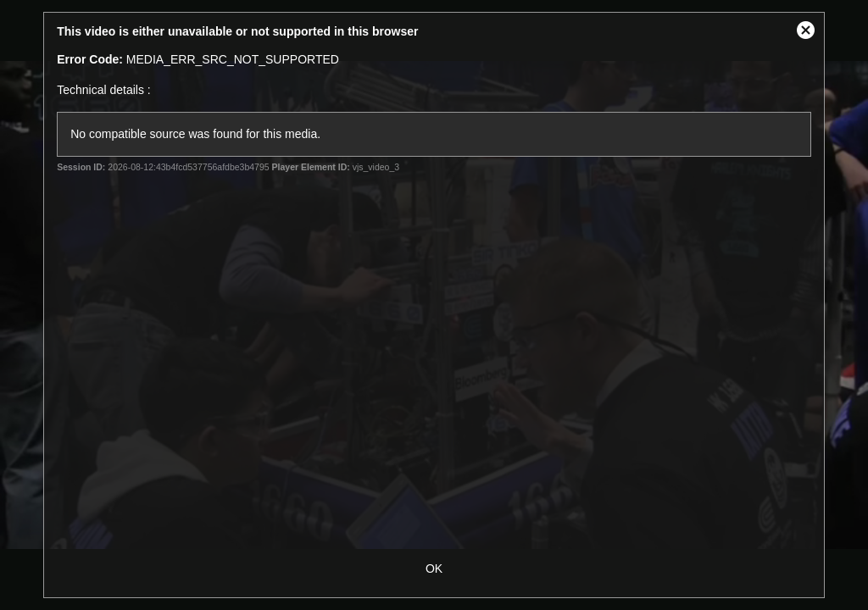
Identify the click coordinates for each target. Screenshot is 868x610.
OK (434, 568)
